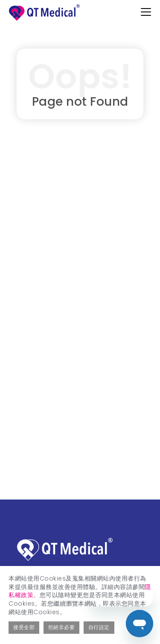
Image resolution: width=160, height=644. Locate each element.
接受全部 (24, 627)
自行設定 (99, 627)
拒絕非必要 (62, 627)
